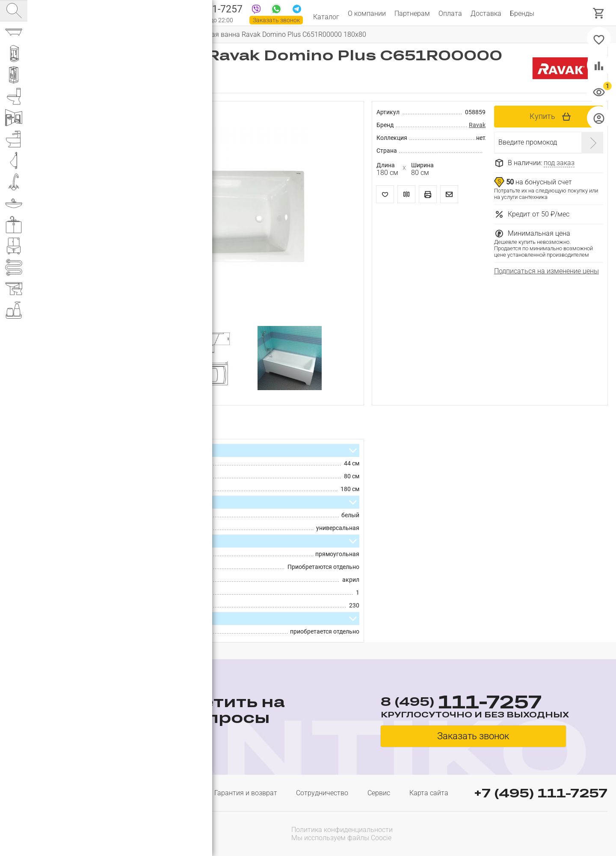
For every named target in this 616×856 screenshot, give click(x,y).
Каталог (326, 13)
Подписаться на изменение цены (546, 271)
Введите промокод (528, 142)
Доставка (486, 13)
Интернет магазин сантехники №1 (125, 13)
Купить (542, 116)
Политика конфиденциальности (342, 830)
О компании (367, 13)
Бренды (522, 13)
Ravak (477, 125)
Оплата (450, 13)
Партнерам (412, 13)
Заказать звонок (276, 20)
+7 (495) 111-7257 (541, 793)
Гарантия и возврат (246, 793)
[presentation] (553, 833)
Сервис (379, 793)
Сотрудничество (322, 793)
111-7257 (206, 10)
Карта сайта (429, 793)
